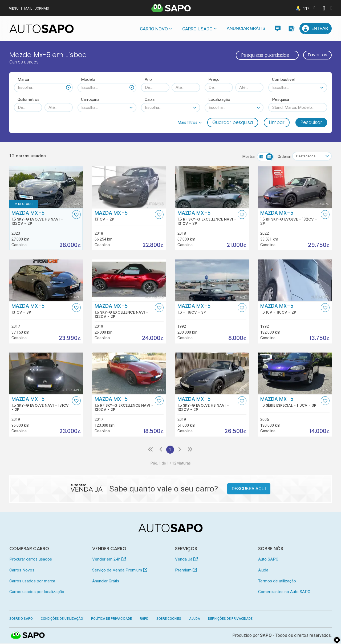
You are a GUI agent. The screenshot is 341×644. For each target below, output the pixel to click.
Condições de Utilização (62, 619)
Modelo (88, 79)
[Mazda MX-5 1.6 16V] (295, 280)
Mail (28, 8)
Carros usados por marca (32, 581)
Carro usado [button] (197, 29)
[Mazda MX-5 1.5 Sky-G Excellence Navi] (129, 280)
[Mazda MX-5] (129, 187)
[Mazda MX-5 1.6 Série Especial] (295, 374)
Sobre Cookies (169, 619)
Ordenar (283, 157)
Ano (148, 79)
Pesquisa (281, 99)
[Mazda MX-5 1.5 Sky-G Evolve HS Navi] (46, 187)
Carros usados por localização (37, 592)
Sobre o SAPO (21, 619)
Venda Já (186, 560)
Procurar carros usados (31, 560)
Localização (219, 99)
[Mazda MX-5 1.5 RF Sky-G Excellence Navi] (212, 187)
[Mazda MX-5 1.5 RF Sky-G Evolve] (295, 187)
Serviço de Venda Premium (120, 570)
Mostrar (248, 157)
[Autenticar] (324, 9)
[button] (190, 122)
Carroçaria (90, 99)
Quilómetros (29, 99)
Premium (186, 570)
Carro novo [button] (154, 29)
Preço (214, 79)
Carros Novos (22, 570)
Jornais (42, 8)
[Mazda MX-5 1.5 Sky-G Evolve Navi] (46, 374)
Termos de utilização (277, 581)
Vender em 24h (109, 560)
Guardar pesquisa (233, 122)
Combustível (283, 79)
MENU (14, 8)
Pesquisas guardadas (263, 55)
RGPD (144, 619)
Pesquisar (311, 122)
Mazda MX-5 (41, 218)
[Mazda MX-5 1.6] (212, 280)
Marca (23, 79)
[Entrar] (316, 28)
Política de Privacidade (111, 619)
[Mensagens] (277, 28)
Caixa (150, 99)
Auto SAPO (268, 560)
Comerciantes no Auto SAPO (284, 592)
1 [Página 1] (170, 450)
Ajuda (263, 570)
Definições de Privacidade (230, 619)
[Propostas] (291, 28)
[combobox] (43, 87)
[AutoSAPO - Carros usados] (42, 29)
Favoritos (316, 55)
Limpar (277, 122)
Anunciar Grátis (246, 28)
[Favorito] (76, 215)
